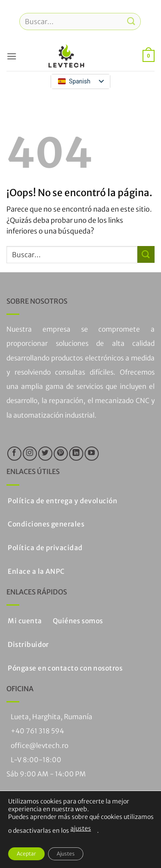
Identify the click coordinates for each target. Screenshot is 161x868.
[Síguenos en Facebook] (14, 454)
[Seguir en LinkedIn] (76, 454)
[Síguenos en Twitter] (45, 454)
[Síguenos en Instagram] (30, 454)
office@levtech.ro (39, 746)
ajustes (81, 828)
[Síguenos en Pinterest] (61, 454)
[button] (12, 56)
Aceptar (26, 854)
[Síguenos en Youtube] (92, 454)
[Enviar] (131, 21)
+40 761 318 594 (37, 731)
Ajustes (66, 854)
